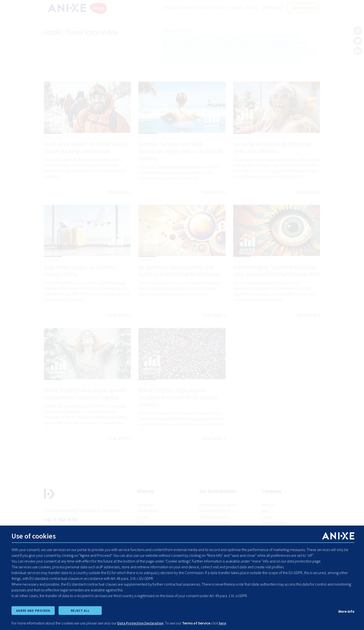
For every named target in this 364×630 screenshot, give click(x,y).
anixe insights (218, 45)
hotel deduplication (277, 38)
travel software (258, 53)
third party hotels (181, 53)
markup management (296, 53)
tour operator (216, 53)
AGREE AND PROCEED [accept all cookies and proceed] (33, 610)
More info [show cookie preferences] (346, 611)
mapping (243, 45)
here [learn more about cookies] (225, 623)
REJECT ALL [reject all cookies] (80, 610)
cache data (207, 38)
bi (236, 53)
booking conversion (182, 45)
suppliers (212, 60)
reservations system (286, 45)
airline (247, 38)
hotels (228, 38)
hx (259, 60)
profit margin (238, 60)
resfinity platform (181, 60)
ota (259, 45)
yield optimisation (283, 60)
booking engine (178, 38)
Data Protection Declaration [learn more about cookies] (142, 623)
